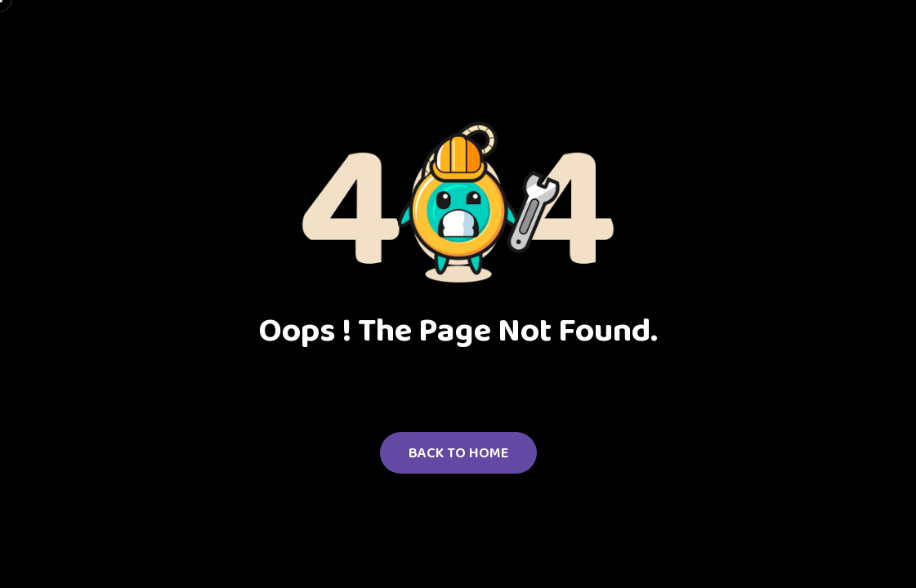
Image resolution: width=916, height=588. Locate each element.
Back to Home (458, 452)
